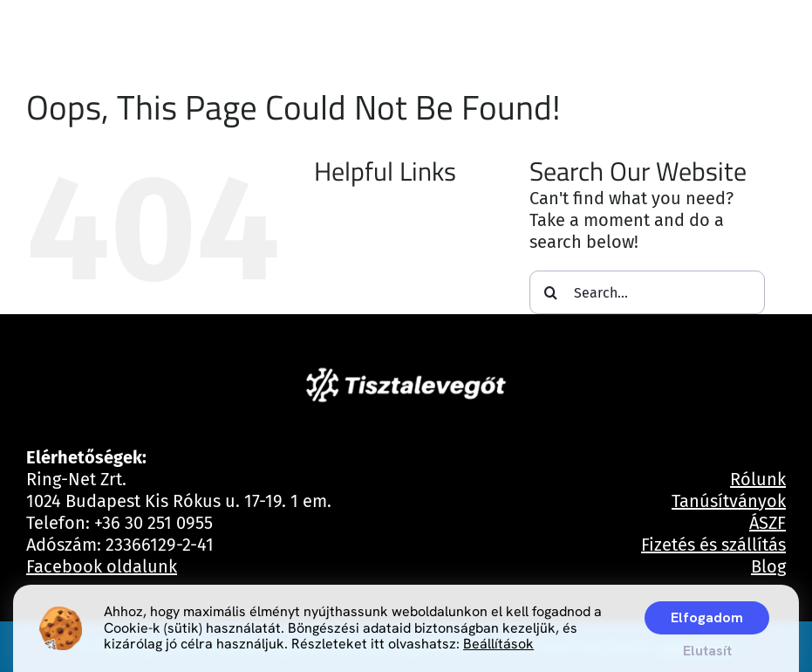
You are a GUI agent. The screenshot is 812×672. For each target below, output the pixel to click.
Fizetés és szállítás (713, 545)
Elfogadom (707, 617)
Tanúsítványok (729, 501)
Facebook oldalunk (102, 566)
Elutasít (707, 651)
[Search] (551, 292)
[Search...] (647, 292)
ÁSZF (768, 523)
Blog (768, 566)
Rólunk (758, 479)
